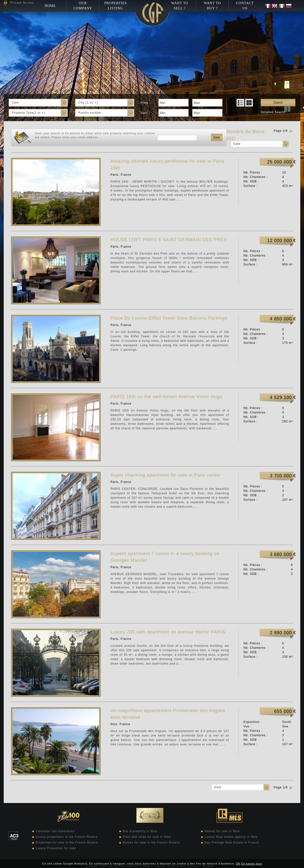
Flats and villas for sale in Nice (147, 837)
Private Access (22, 3)
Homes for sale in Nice (222, 831)
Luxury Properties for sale (56, 848)
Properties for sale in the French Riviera (67, 843)
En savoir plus (251, 864)
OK (238, 864)
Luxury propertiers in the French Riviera (67, 837)
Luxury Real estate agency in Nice (231, 837)
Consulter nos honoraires (55, 831)
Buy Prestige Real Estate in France (232, 843)
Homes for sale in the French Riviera (151, 843)
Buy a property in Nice (140, 831)
